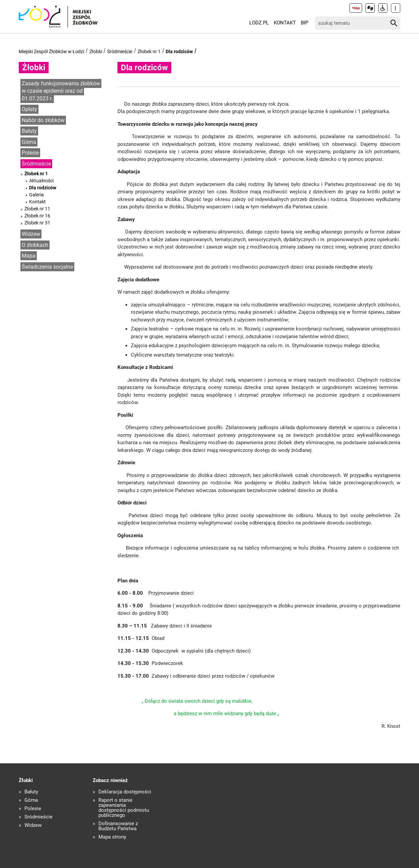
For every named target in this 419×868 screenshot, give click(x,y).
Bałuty (29, 131)
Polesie (30, 153)
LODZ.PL (259, 23)
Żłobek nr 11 (37, 209)
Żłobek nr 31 (37, 223)
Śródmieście (120, 52)
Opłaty (29, 109)
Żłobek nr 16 (37, 216)
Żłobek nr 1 (149, 52)
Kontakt (285, 23)
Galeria (36, 195)
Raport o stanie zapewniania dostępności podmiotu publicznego (124, 808)
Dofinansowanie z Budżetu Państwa (118, 826)
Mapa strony (112, 837)
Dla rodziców (179, 52)
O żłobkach (35, 245)
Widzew (31, 234)
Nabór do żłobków (43, 120)
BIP (305, 23)
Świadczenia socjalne (47, 267)
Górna (29, 142)
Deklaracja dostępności (125, 792)
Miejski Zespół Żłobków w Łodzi (51, 52)
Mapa (29, 256)
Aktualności (41, 181)
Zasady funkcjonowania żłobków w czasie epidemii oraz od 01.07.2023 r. (61, 91)
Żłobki (96, 52)
